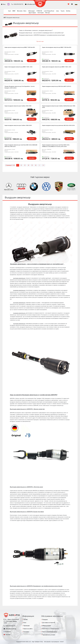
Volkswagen (31, 11)
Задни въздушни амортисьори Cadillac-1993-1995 (18, 106)
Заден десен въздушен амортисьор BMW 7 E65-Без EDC (20, 47)
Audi (9, 11)
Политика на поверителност (51, 629)
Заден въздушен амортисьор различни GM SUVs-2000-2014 (58, 125)
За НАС (26, 620)
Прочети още (40, 41)
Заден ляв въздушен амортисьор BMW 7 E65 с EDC (18, 67)
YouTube (7, 635)
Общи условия (47, 626)
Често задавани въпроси (50, 632)
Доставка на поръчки (49, 623)
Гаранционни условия (49, 635)
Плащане (45, 620)
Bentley (68, 11)
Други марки (32, 13)
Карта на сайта (28, 629)
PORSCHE (39, 11)
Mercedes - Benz (22, 11)
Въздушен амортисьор (13, 18)
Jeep (57, 11)
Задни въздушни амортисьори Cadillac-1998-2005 (18, 125)
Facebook (7, 632)
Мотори (48, 13)
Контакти (26, 632)
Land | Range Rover (49, 11)
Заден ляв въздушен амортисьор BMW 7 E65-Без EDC (57, 47)
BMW (14, 11)
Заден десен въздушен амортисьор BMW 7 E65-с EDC (57, 67)
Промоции (27, 626)
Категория (41, 13)
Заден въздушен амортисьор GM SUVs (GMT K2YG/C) (57, 86)
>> (43, 165)
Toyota (62, 11)
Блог (25, 623)
